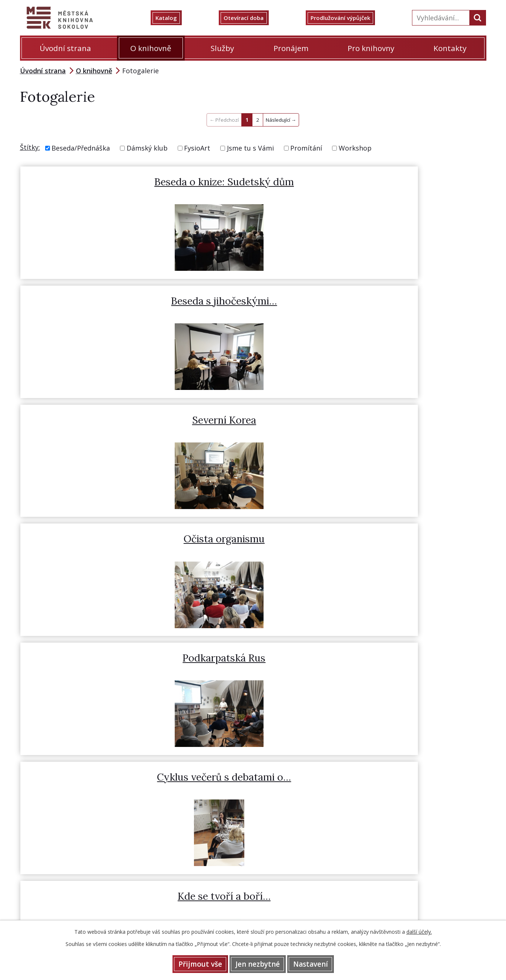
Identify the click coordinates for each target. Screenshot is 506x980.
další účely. (419, 931)
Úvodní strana (65, 48)
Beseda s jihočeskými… (252, 183)
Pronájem (291, 48)
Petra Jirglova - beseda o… (403, 434)
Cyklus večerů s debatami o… (403, 315)
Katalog (175, 18)
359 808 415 (285, 767)
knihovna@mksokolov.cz (449, 767)
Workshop (355, 148)
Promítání (306, 148)
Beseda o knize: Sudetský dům (101, 190)
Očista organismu (101, 309)
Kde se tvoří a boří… (101, 434)
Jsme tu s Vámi (250, 148)
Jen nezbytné (258, 963)
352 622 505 (245, 767)
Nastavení (319, 963)
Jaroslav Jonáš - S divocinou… (252, 441)
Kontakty (450, 48)
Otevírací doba (249, 18)
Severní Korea (403, 183)
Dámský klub (147, 148)
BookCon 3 (101, 560)
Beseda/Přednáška (81, 148)
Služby (222, 48)
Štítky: (30, 147)
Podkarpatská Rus (252, 309)
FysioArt (197, 148)
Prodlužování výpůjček (348, 18)
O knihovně (151, 48)
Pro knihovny (371, 48)
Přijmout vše (191, 963)
